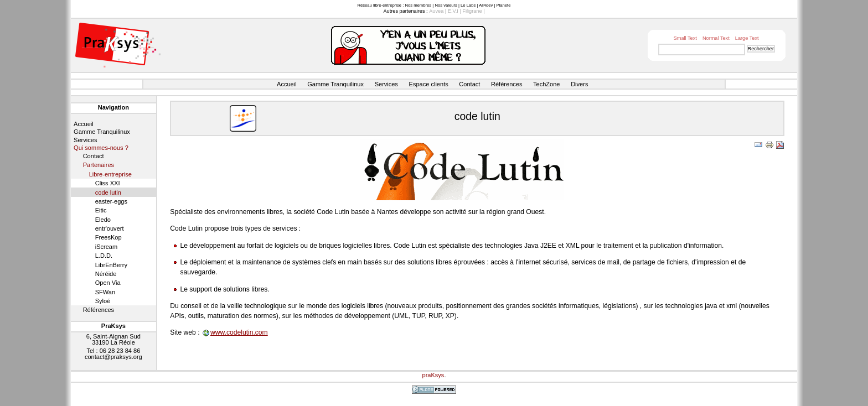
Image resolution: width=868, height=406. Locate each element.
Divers (579, 84)
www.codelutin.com (239, 332)
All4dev (486, 5)
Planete (504, 5)
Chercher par (653, 43)
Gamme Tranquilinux (335, 84)
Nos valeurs (446, 5)
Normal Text (716, 38)
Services (386, 84)
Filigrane (472, 11)
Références (507, 84)
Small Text (685, 38)
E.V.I (453, 11)
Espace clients (429, 84)
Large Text (747, 38)
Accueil (287, 84)
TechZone (546, 84)
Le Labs (468, 5)
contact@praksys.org (113, 357)
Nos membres (418, 5)
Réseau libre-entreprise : (380, 5)
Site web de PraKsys (118, 45)
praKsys (433, 375)
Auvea (436, 11)
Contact (469, 84)
